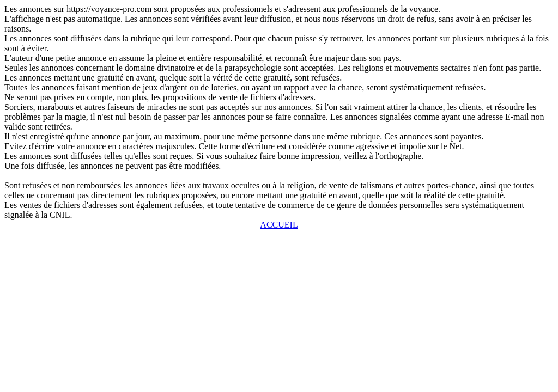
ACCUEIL (279, 225)
